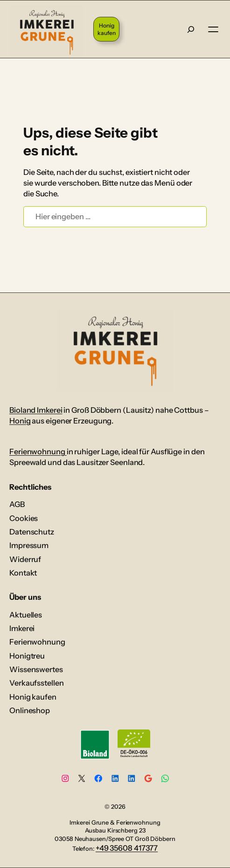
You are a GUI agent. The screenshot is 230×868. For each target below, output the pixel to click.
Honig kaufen (106, 29)
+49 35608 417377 (127, 848)
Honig (20, 421)
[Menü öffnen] (213, 29)
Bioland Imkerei (36, 410)
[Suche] (191, 29)
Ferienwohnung (38, 451)
